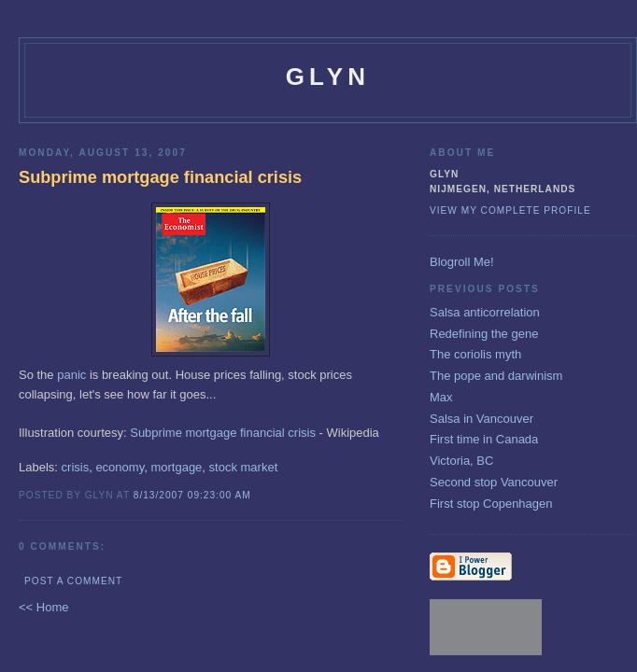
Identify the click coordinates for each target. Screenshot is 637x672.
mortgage (176, 467)
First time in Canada (484, 439)
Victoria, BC (461, 461)
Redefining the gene (484, 334)
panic (71, 375)
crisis (76, 467)
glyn (328, 77)
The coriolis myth (475, 354)
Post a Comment (73, 581)
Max (441, 397)
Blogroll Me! (462, 262)
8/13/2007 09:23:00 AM (192, 495)
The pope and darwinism (496, 376)
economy (120, 467)
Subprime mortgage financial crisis (223, 433)
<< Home (43, 607)
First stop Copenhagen (491, 504)
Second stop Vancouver (494, 482)
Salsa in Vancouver (481, 419)
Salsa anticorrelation (485, 312)
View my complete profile (510, 210)
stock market (244, 467)
